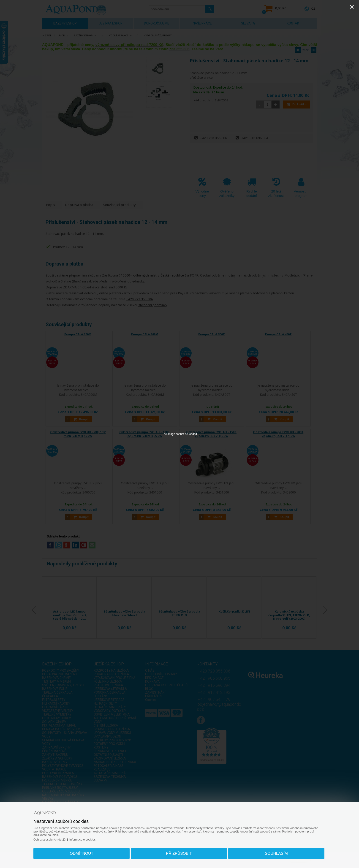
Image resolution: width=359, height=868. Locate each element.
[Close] (352, 7)
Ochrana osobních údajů (52, 839)
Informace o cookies (85, 839)
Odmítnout (83, 853)
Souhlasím (275, 853)
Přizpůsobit (179, 853)
